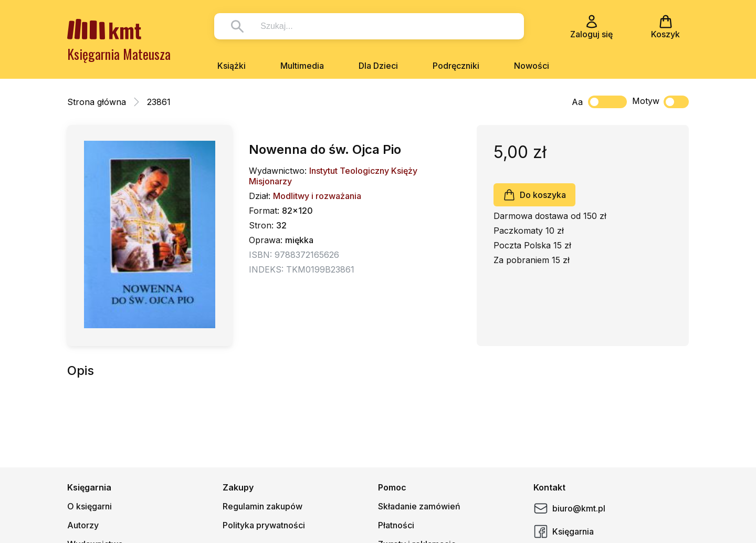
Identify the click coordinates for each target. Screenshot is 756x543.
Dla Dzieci (378, 66)
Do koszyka (534, 195)
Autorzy (83, 525)
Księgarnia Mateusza (119, 54)
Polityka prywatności (264, 525)
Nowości (532, 66)
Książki (232, 66)
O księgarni (90, 506)
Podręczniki (456, 66)
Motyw (660, 102)
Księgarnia (564, 531)
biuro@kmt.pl (569, 508)
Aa (577, 102)
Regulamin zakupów (262, 506)
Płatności (396, 525)
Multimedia (302, 66)
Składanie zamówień (419, 506)
